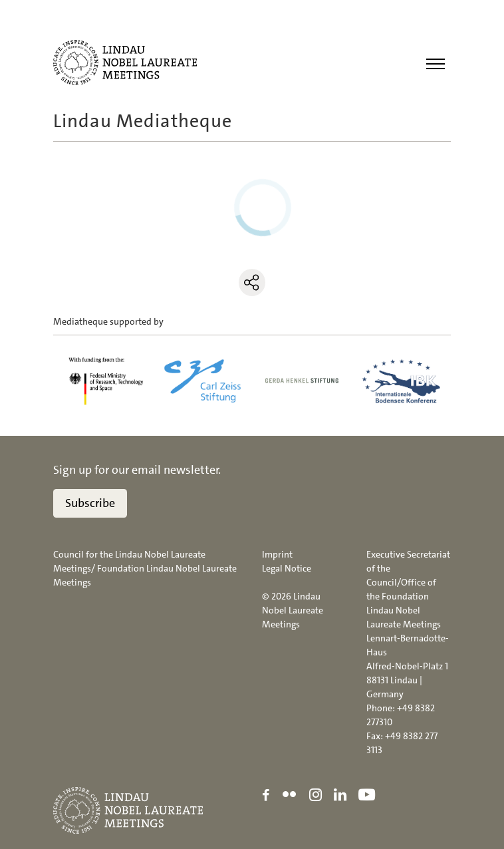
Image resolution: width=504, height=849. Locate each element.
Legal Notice (287, 568)
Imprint (277, 554)
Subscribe (90, 503)
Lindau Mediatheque (143, 121)
